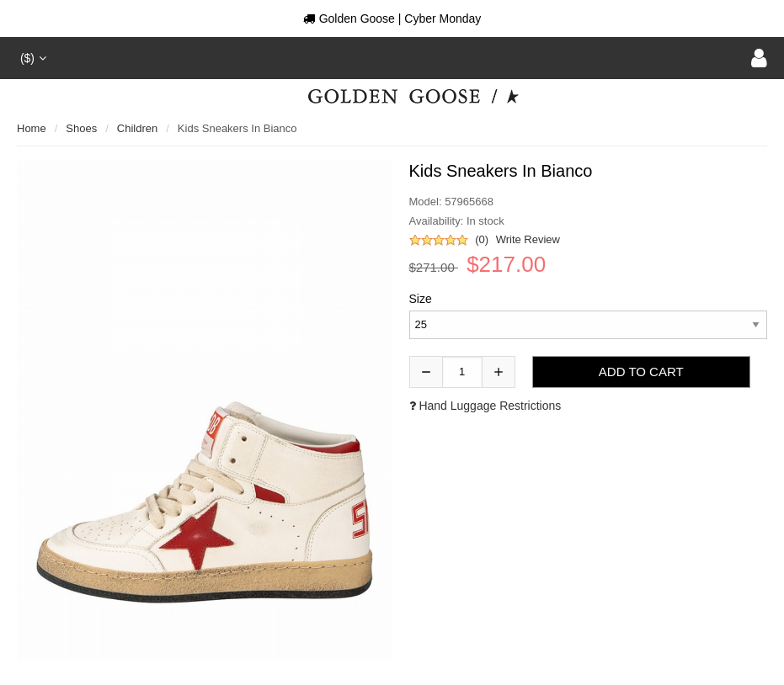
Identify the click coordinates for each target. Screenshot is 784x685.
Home (32, 128)
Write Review (528, 239)
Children (137, 128)
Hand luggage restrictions (485, 406)
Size (421, 299)
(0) (482, 239)
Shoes (81, 128)
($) (32, 58)
